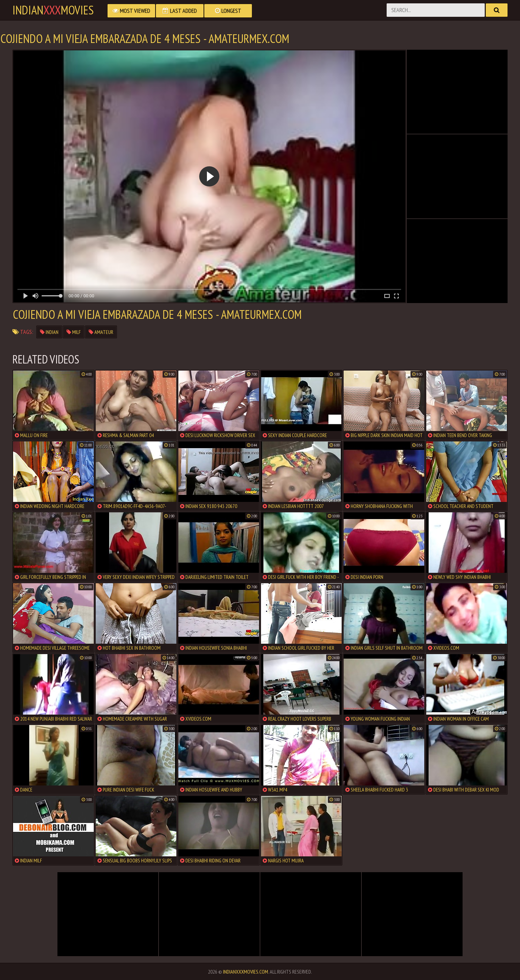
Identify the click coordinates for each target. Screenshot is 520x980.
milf (74, 332)
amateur (101, 332)
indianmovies (53, 10)
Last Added (180, 11)
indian (49, 332)
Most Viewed (131, 11)
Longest (228, 11)
